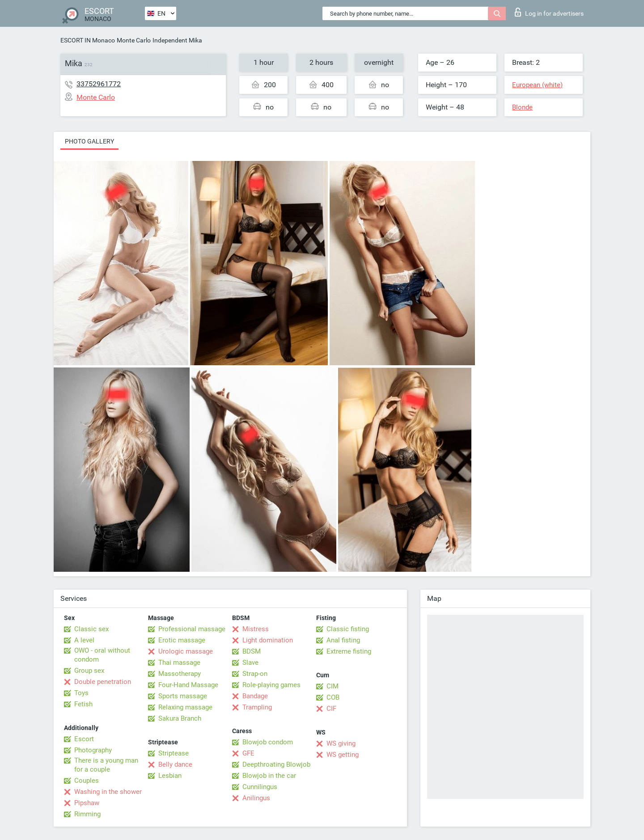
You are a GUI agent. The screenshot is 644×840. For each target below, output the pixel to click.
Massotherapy (180, 674)
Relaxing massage (185, 707)
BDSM (252, 651)
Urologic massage (186, 651)
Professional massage (192, 629)
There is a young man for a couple (106, 765)
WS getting (343, 755)
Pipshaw (87, 803)
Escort (84, 739)
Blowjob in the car (269, 776)
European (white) (537, 85)
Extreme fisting (349, 651)
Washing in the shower (108, 792)
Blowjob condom (268, 742)
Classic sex (91, 629)
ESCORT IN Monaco (88, 40)
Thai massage (179, 663)
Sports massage (183, 696)
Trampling (257, 707)
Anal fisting (343, 640)
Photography (93, 750)
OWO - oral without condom (102, 655)
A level (84, 640)
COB (333, 697)
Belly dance (175, 764)
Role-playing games (271, 685)
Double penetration (103, 682)
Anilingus (256, 798)
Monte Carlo (134, 40)
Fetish (83, 704)
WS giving (341, 743)
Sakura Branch (180, 718)
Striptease (174, 753)
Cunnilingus (260, 787)
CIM (333, 686)
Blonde (522, 107)
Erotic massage (182, 640)
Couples (87, 781)
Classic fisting (348, 629)
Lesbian (170, 776)
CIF (331, 709)
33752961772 (99, 84)
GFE (248, 753)
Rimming (87, 814)
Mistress (256, 629)
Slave (250, 663)
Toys (81, 693)
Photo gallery (89, 141)
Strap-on (255, 674)
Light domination (268, 640)
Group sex (89, 671)
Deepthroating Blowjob (276, 764)
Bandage (255, 696)
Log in (549, 12)
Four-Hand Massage (188, 685)
